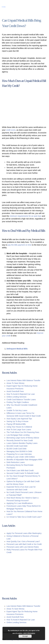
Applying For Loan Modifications (20, 503)
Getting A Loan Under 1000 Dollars (21, 457)
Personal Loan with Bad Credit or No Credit (24, 544)
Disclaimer (20, 7)
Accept (25, 636)
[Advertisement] (23, 107)
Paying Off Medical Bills (16, 424)
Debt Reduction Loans (16, 462)
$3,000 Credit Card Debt (16, 449)
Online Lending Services (16, 397)
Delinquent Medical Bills (17, 349)
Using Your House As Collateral (19, 427)
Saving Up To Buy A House (17, 421)
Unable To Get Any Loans (17, 410)
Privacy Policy (31, 7)
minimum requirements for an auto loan (25, 216)
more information (29, 633)
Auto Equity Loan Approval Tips (19, 419)
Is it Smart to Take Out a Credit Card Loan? (24, 517)
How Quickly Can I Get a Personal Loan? (23, 541)
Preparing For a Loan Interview (19, 454)
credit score (11, 130)
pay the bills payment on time (20, 245)
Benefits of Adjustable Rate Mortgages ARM (24, 460)
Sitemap (40, 7)
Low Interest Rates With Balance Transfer (23, 380)
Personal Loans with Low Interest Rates (23, 547)
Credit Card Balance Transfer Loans (21, 400)
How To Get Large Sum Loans (19, 430)
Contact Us (11, 7)
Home (4, 7)
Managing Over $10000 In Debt (19, 451)
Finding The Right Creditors (18, 402)
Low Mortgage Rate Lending (18, 435)
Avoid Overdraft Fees (15, 391)
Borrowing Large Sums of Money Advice (23, 438)
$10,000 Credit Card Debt (17, 446)
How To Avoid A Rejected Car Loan (21, 394)
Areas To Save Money (15, 383)
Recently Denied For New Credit (20, 440)
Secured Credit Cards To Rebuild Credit (23, 473)
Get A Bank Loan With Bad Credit (20, 470)
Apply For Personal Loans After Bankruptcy (24, 533)
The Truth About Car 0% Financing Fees (23, 432)
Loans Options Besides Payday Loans (22, 443)
